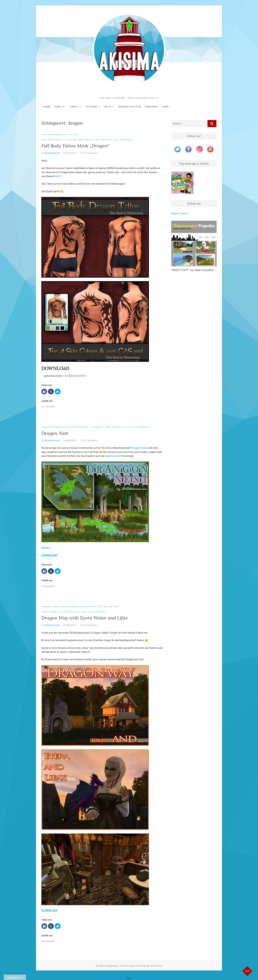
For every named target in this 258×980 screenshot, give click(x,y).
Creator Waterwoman (52, 135)
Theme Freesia (127, 966)
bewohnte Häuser (51, 607)
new (103, 140)
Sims (115, 607)
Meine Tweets (180, 213)
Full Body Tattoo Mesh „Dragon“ (75, 146)
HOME (47, 107)
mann (81, 140)
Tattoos (74, 135)
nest (127, 427)
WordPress (157, 966)
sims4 (109, 140)
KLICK (58, 176)
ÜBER (165, 107)
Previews (151, 107)
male (70, 140)
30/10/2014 (70, 153)
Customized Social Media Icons (110, 978)
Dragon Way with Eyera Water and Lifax (85, 618)
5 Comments (90, 440)
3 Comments (90, 153)
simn (90, 612)
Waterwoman (126, 140)
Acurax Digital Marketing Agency (147, 978)
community (99, 427)
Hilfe (108, 107)
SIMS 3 (75, 107)
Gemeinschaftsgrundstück (76, 427)
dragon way (68, 612)
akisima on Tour (130, 107)
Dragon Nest (55, 433)
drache (51, 140)
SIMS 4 (59, 107)
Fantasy (84, 607)
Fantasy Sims (95, 607)
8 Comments (90, 625)
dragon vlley (56, 612)
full (64, 140)
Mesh (98, 140)
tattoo (116, 140)
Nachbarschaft (114, 456)
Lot (122, 427)
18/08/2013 (70, 440)
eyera (77, 612)
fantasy (116, 427)
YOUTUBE (91, 107)
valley (133, 427)
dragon (58, 140)
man (75, 140)
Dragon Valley (140, 448)
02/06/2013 (70, 625)
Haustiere (107, 607)
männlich (89, 140)
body (44, 140)
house (83, 612)
